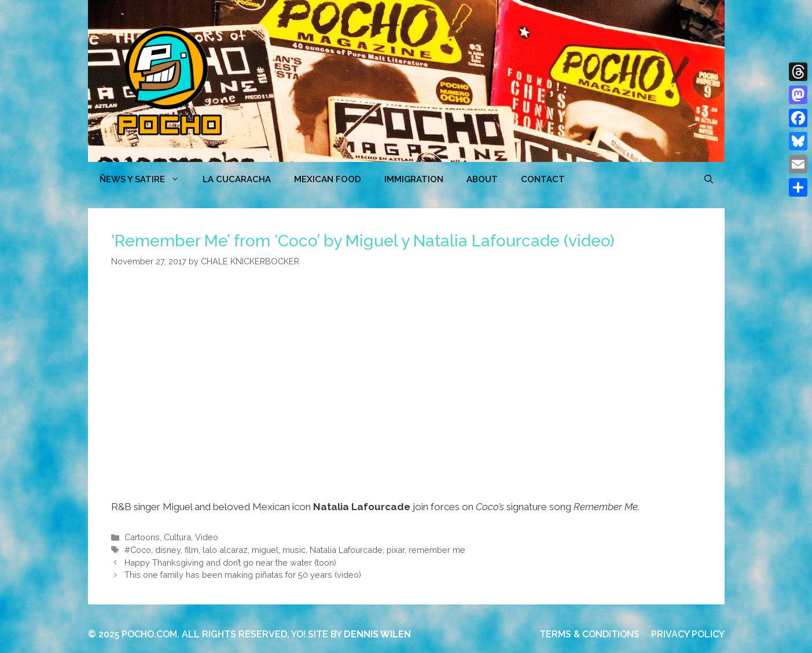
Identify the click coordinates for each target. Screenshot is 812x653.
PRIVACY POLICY (688, 634)
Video (207, 537)
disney (168, 550)
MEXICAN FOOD (328, 179)
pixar (396, 550)
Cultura (177, 537)
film (192, 550)
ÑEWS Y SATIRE (145, 179)
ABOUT (482, 179)
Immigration (414, 179)
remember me (437, 550)
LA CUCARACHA (237, 179)
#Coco (138, 550)
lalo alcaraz (225, 550)
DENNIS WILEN (377, 634)
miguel (265, 550)
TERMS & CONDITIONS (589, 634)
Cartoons (142, 537)
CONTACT (543, 179)
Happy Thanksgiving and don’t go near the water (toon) (230, 562)
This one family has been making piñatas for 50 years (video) (243, 575)
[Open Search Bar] (709, 179)
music (294, 550)
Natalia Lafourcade (346, 550)
